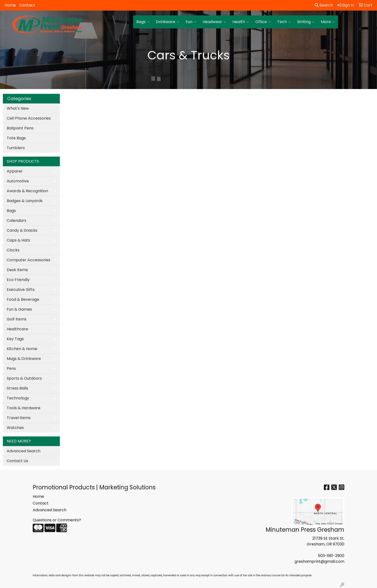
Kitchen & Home (22, 349)
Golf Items (17, 319)
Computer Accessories (28, 260)
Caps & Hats (18, 240)
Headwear (214, 22)
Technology (18, 398)
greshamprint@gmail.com (319, 561)
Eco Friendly (18, 280)
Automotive (18, 181)
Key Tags (15, 339)
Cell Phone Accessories (29, 118)
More (328, 22)
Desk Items (17, 270)
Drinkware (168, 22)
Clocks (13, 250)
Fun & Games (19, 309)
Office (263, 22)
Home (10, 5)
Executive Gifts (21, 290)
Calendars (16, 220)
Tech (284, 22)
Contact (27, 5)
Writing (306, 22)
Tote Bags (16, 138)
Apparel (14, 171)
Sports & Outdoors (24, 378)
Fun (191, 22)
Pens (11, 368)
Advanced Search (24, 451)
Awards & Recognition (27, 191)
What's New (18, 108)
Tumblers (16, 148)
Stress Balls (17, 388)
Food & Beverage (23, 299)
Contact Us (17, 461)
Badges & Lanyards (25, 201)
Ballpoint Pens (20, 128)
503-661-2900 (331, 556)
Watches (15, 428)
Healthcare (17, 329)
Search (324, 5)
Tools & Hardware (24, 408)
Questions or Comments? (57, 520)
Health (241, 22)
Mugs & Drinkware (24, 359)
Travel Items (19, 418)
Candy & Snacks (22, 230)
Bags (143, 22)
